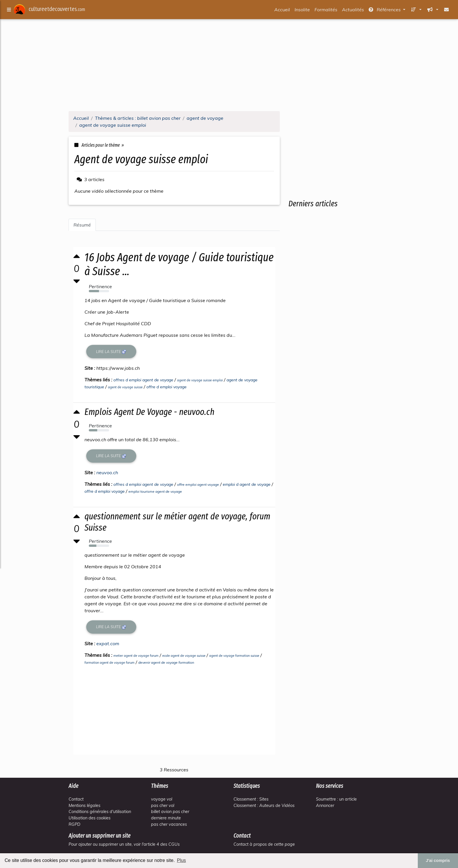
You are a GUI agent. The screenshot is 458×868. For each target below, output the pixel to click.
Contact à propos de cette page (264, 844)
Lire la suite (112, 352)
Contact (76, 799)
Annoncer (325, 806)
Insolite (302, 11)
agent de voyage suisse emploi (201, 380)
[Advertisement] (229, 66)
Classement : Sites (251, 799)
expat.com (108, 643)
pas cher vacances (169, 824)
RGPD (75, 824)
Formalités (326, 11)
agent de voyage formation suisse (235, 656)
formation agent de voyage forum (110, 663)
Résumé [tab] (82, 225)
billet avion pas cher (170, 812)
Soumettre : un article (336, 799)
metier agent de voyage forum (137, 656)
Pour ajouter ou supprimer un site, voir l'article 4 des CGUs (124, 844)
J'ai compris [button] (438, 860)
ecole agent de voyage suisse (184, 656)
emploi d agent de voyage (247, 484)
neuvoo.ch (108, 472)
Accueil (282, 11)
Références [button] (385, 11)
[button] (416, 11)
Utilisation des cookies (90, 818)
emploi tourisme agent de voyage (156, 491)
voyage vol (162, 799)
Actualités (353, 11)
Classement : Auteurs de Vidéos (264, 806)
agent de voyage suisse (126, 387)
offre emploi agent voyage (199, 484)
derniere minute (166, 818)
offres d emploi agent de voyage (144, 380)
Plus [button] (181, 860)
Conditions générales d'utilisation (100, 812)
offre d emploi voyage (167, 387)
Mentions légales (84, 806)
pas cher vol (163, 806)
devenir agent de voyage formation (167, 662)
